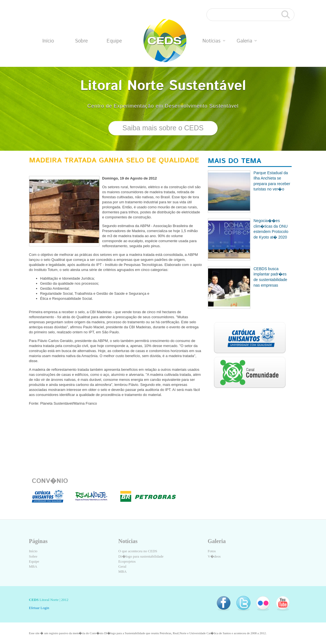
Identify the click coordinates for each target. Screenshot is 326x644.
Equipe (114, 41)
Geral (122, 566)
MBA (33, 566)
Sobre (81, 41)
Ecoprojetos (127, 561)
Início (48, 41)
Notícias (214, 41)
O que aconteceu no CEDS (138, 551)
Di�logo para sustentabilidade (141, 556)
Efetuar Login (39, 608)
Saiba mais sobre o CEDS (163, 128)
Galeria (247, 41)
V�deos (214, 556)
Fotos (212, 551)
